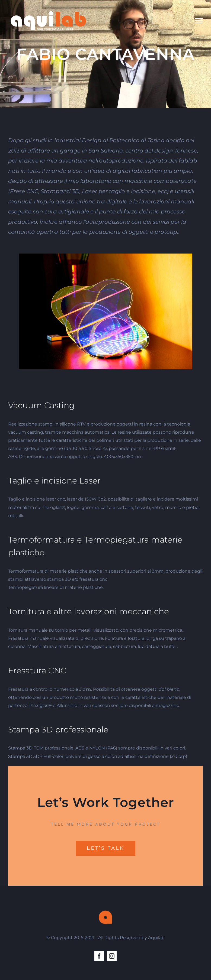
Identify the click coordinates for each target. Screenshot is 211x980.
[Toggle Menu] (199, 21)
